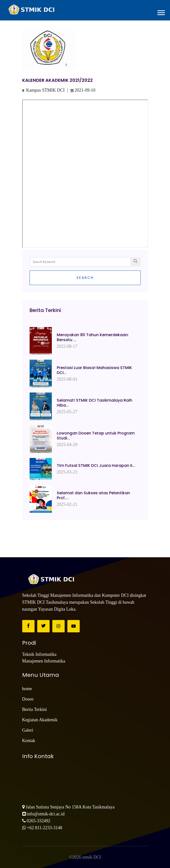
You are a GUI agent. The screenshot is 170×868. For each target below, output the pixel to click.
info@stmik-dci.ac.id (46, 814)
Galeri (28, 730)
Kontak (29, 741)
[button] (161, 12)
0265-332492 (38, 821)
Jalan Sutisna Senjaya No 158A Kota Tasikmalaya (70, 807)
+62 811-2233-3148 (45, 828)
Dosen (28, 699)
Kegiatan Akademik (40, 720)
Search (85, 278)
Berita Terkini (35, 709)
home (27, 689)
